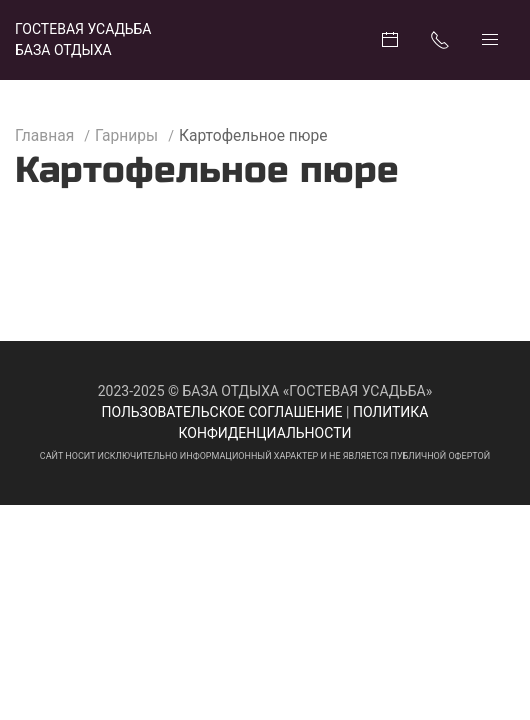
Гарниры (126, 136)
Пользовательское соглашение (222, 412)
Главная (44, 136)
